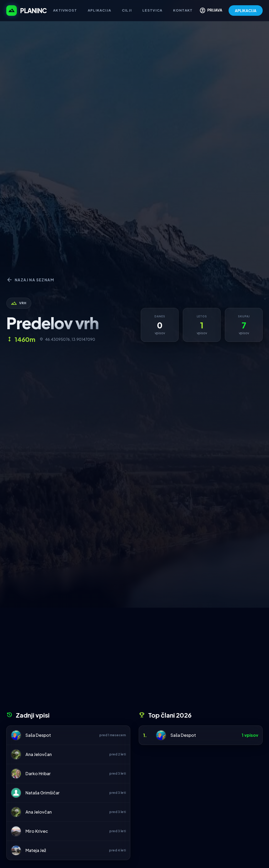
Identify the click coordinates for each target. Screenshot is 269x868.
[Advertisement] (134, 661)
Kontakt (183, 10)
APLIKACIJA (246, 11)
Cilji (127, 10)
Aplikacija (100, 10)
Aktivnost (65, 10)
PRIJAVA (211, 11)
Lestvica (152, 10)
